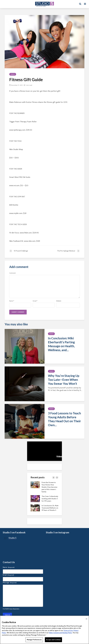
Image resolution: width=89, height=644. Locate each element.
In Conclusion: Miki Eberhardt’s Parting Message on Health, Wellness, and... (61, 344)
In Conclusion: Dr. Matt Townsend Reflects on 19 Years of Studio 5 (50, 508)
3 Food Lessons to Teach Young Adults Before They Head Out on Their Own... (64, 419)
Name (12, 301)
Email (35, 301)
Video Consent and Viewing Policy (60, 633)
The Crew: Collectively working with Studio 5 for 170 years (50, 499)
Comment (12, 273)
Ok (86, 619)
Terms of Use (68, 630)
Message (10, 583)
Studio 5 (12, 538)
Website (59, 301)
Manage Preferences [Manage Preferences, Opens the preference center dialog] (34, 640)
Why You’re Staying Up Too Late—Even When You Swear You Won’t (64, 380)
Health (13, 74)
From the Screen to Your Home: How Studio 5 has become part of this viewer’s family (49, 487)
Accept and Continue (53, 640)
